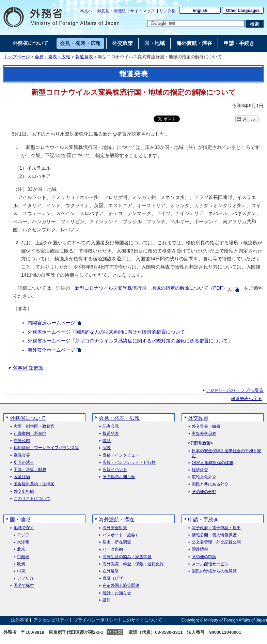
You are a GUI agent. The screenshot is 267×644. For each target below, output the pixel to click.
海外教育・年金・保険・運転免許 (133, 564)
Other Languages (243, 11)
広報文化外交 (204, 477)
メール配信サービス (210, 564)
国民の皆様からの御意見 (214, 571)
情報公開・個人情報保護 (214, 535)
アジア (23, 535)
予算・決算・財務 (30, 470)
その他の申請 (204, 557)
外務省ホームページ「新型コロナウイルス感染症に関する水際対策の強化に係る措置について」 (130, 341)
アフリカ (25, 578)
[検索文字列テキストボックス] (196, 24)
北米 (21, 549)
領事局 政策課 (28, 368)
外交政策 (198, 418)
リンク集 (168, 11)
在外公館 (22, 441)
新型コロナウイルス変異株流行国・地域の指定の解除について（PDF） (151, 288)
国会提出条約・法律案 (34, 484)
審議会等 (22, 455)
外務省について (28, 418)
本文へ (86, 11)
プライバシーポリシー (96, 620)
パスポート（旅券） (121, 535)
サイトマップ (142, 11)
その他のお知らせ (119, 477)
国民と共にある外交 (210, 484)
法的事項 (20, 620)
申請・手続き (203, 519)
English (200, 11)
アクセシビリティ (51, 620)
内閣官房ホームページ (51, 323)
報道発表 (84, 57)
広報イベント (115, 470)
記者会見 (111, 426)
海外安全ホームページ (51, 350)
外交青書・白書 (206, 426)
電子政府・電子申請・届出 (216, 528)
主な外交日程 (204, 434)
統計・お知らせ (117, 593)
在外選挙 (111, 571)
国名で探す (24, 586)
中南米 (23, 557)
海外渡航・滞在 (117, 519)
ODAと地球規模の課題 (213, 463)
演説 (107, 448)
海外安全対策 (115, 528)
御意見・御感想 (111, 11)
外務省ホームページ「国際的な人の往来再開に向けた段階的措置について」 (109, 332)
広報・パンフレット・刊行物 (129, 463)
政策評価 (22, 477)
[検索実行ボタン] (255, 24)
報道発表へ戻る (246, 399)
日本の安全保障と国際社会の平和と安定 (226, 453)
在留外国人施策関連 (121, 586)
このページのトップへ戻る (235, 390)
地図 (117, 632)
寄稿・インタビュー (121, 455)
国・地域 (20, 519)
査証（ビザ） (115, 578)
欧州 (21, 564)
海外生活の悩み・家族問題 (127, 557)
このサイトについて (32, 499)
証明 (107, 600)
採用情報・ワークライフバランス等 (46, 448)
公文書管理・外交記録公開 (216, 542)
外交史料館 (24, 492)
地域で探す (24, 528)
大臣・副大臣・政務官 (34, 426)
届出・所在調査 (117, 542)
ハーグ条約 (113, 549)
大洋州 (23, 542)
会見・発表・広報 (52, 57)
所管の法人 (24, 463)
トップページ (17, 57)
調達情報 (200, 549)
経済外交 (200, 470)
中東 (21, 571)
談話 (107, 441)
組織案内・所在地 (30, 434)
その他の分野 (204, 492)
